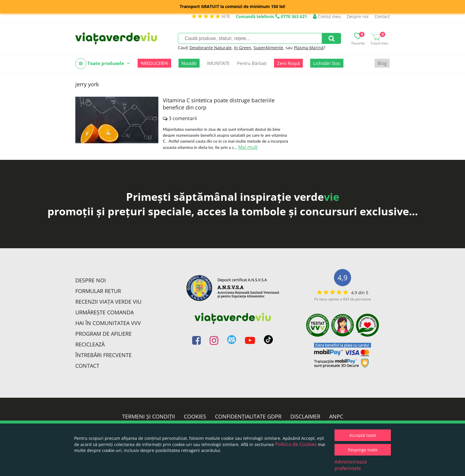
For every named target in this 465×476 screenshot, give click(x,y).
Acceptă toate (363, 435)
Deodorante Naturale (211, 48)
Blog (382, 63)
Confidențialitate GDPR (248, 416)
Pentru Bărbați (252, 63)
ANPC (336, 416)
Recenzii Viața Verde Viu (108, 302)
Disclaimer (305, 416)
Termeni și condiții (149, 416)
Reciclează (90, 344)
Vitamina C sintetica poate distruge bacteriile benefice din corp (219, 104)
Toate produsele (103, 64)
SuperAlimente (268, 48)
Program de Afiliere (103, 334)
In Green (243, 48)
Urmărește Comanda (105, 312)
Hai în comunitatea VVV (108, 323)
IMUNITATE (218, 63)
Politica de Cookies (296, 444)
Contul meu (327, 16)
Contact (382, 16)
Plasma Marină (309, 48)
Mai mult (248, 147)
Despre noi (358, 16)
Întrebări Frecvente (103, 355)
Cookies (195, 416)
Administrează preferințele (351, 465)
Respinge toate (363, 450)
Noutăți (189, 63)
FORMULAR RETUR (98, 291)
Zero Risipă (288, 63)
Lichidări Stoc (327, 63)
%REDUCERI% (154, 63)
